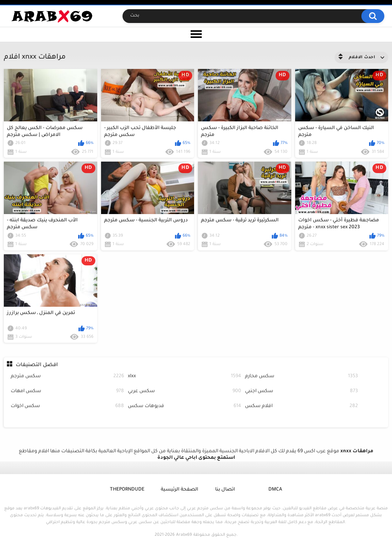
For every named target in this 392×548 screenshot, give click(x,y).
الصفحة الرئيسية (180, 490)
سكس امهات (67, 392)
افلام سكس (302, 407)
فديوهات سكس (185, 407)
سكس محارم (302, 377)
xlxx (185, 377)
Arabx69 (184, 535)
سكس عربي (185, 392)
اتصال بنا (225, 490)
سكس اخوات (67, 407)
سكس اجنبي (302, 392)
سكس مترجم (67, 377)
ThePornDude (127, 490)
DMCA (275, 490)
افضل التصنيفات (37, 365)
